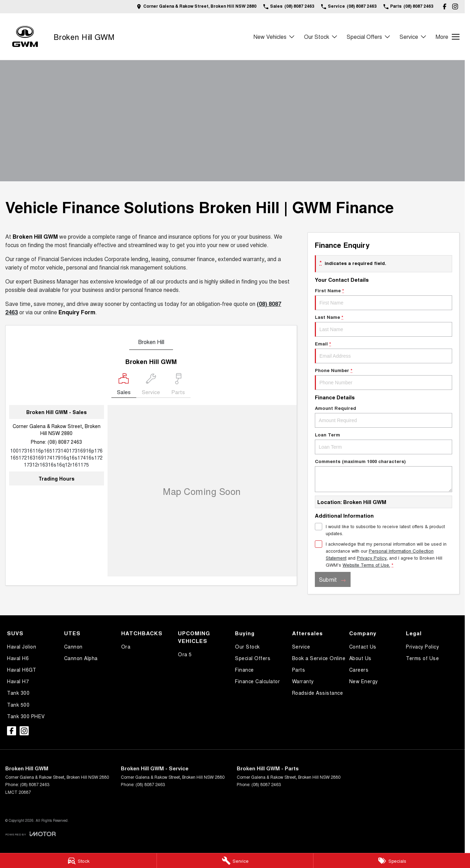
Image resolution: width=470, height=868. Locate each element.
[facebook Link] (445, 6)
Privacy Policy (422, 646)
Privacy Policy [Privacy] (372, 558)
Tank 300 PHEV (26, 716)
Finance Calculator (257, 681)
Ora (126, 646)
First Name (383, 299)
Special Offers (253, 658)
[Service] (235, 861)
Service (301, 646)
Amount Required (383, 416)
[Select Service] (151, 386)
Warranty (303, 681)
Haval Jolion (22, 646)
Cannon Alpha (81, 658)
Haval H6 (18, 658)
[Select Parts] (178, 386)
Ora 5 (185, 654)
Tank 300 (18, 693)
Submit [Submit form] (328, 579)
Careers (359, 670)
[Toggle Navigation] (448, 37)
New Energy (364, 681)
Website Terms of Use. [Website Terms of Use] (366, 565)
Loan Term (383, 443)
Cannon (73, 646)
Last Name (383, 325)
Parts (299, 670)
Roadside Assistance (318, 693)
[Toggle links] (30, 834)
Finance (244, 670)
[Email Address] (56, 457)
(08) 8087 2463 (65, 442)
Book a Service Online (319, 658)
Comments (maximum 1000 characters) (383, 475)
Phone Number (383, 378)
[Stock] (78, 861)
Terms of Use (422, 658)
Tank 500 (18, 705)
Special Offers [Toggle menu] (369, 37)
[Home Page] (25, 37)
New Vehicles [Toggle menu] (274, 37)
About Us (360, 658)
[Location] (124, 386)
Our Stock (247, 646)
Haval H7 (18, 681)
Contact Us (363, 646)
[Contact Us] (196, 6)
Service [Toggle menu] (413, 37)
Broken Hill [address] (151, 342)
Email (383, 352)
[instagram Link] (455, 6)
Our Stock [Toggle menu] (321, 37)
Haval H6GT (22, 670)
